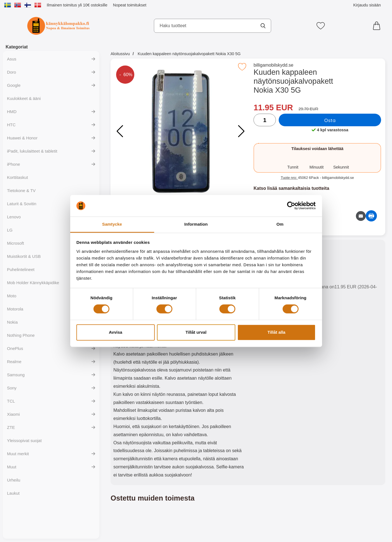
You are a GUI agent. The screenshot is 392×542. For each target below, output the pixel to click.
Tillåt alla (276, 332)
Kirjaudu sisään (367, 5)
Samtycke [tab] (112, 224)
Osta (330, 120)
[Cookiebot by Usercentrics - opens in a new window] (291, 206)
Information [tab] (196, 224)
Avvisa (116, 332)
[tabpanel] (179, 364)
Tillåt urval (196, 332)
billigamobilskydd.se (273, 65)
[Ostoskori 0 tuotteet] (378, 26)
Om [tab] (280, 224)
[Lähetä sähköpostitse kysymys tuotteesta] (361, 216)
